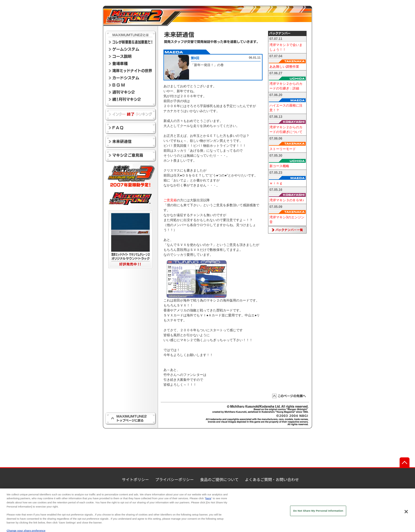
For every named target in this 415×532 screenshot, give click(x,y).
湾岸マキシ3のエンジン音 (287, 220)
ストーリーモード (283, 149)
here (208, 502)
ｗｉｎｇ (276, 183)
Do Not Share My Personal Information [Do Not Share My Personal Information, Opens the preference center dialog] (318, 515)
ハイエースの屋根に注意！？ (286, 108)
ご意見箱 (170, 200)
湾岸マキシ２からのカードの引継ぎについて (286, 130)
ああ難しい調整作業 (284, 67)
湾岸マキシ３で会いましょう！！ (286, 47)
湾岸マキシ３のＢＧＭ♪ (287, 200)
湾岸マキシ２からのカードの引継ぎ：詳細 (286, 86)
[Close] (406, 515)
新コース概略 (279, 166)
